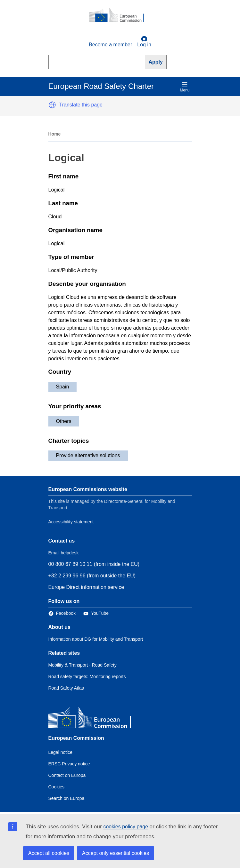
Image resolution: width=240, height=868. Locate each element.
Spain (63, 387)
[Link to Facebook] (62, 613)
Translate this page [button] (81, 105)
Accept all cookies (49, 853)
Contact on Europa (67, 775)
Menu (185, 87)
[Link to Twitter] (96, 613)
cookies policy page (126, 827)
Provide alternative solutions (88, 455)
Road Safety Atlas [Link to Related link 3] (66, 688)
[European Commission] (120, 15)
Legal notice (61, 752)
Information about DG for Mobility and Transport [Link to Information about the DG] (96, 639)
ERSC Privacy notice (69, 764)
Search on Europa (66, 798)
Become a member (110, 45)
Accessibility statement (71, 522)
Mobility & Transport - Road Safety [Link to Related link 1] (83, 665)
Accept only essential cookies (116, 853)
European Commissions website (88, 489)
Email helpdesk (64, 553)
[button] (52, 105)
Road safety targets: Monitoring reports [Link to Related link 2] (87, 676)
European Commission (76, 738)
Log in (144, 42)
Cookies (57, 787)
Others (64, 421)
